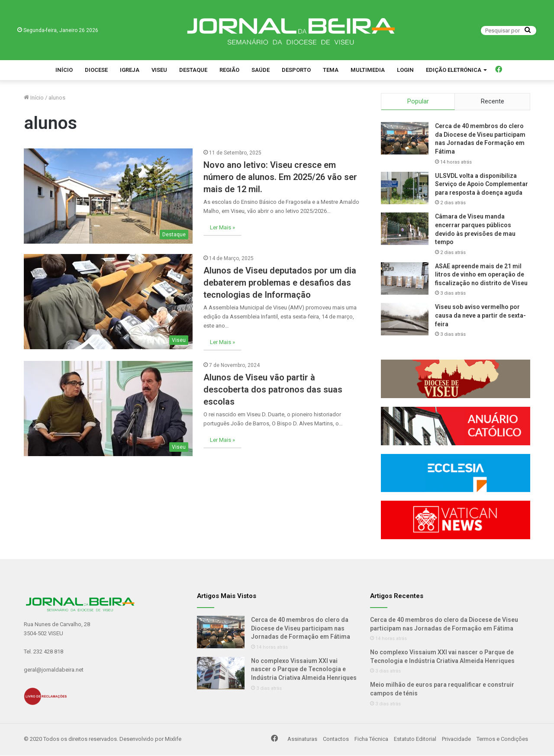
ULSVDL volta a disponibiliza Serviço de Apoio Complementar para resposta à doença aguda (482, 185)
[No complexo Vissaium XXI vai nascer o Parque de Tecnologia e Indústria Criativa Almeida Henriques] (221, 674)
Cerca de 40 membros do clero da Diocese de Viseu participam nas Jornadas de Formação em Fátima (301, 629)
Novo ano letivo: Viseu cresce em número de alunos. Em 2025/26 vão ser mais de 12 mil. (280, 177)
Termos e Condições (502, 740)
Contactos (336, 740)
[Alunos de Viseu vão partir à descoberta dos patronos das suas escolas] (108, 409)
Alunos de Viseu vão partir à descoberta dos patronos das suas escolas (273, 389)
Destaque (193, 70)
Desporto (296, 70)
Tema (331, 70)
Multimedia (368, 70)
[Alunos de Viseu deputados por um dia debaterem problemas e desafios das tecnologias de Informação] (108, 302)
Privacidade (456, 740)
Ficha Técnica (371, 740)
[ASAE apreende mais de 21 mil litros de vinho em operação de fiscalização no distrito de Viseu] (405, 280)
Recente (493, 101)
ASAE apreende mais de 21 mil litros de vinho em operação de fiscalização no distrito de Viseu (481, 276)
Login (405, 70)
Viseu (159, 70)
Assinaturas (302, 740)
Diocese (96, 70)
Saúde (261, 70)
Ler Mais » (222, 227)
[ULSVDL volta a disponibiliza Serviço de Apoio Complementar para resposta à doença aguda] (405, 189)
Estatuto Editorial (415, 740)
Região (229, 70)
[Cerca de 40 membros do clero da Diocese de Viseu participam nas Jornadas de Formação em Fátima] (405, 140)
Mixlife (173, 740)
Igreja (130, 70)
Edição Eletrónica (454, 70)
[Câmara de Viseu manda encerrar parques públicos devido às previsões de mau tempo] (405, 230)
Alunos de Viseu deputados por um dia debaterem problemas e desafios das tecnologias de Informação (280, 283)
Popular (418, 101)
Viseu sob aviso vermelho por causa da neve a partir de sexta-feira (480, 317)
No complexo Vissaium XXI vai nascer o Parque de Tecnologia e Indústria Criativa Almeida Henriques (304, 671)
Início (64, 70)
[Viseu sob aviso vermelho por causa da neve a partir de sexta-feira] (405, 320)
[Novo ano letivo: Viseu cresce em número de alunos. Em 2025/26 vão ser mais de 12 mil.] (108, 196)
